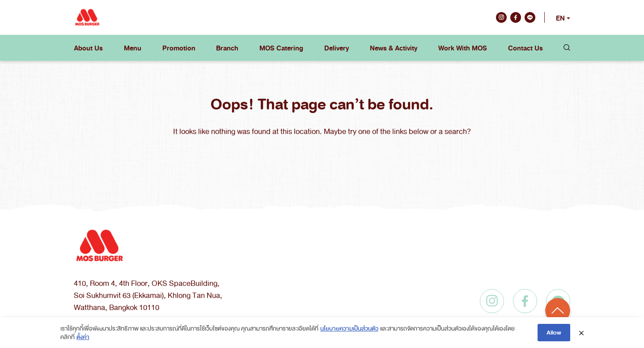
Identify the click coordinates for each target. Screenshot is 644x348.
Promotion (179, 48)
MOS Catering (281, 48)
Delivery (337, 48)
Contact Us (525, 48)
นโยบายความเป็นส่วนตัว (349, 328)
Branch (227, 48)
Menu (133, 48)
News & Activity (394, 48)
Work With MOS (463, 48)
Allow (554, 332)
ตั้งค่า (83, 337)
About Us (88, 48)
